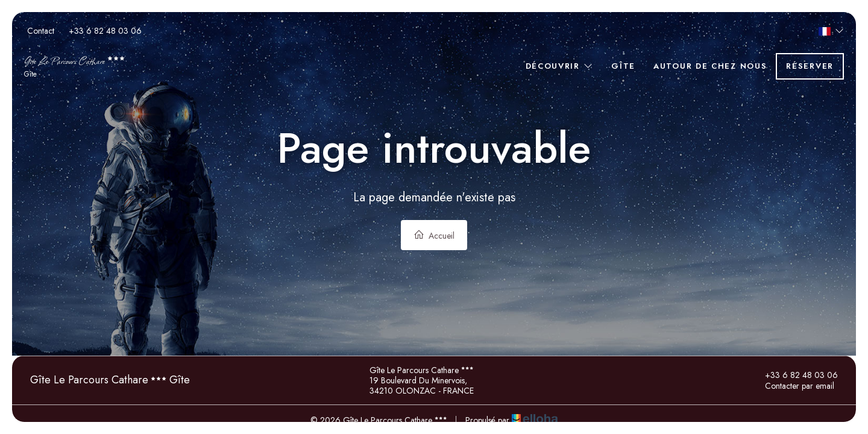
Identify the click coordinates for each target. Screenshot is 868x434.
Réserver (810, 66)
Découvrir (560, 66)
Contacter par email (793, 386)
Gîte (623, 66)
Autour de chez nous (710, 66)
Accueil (434, 235)
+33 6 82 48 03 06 (794, 375)
